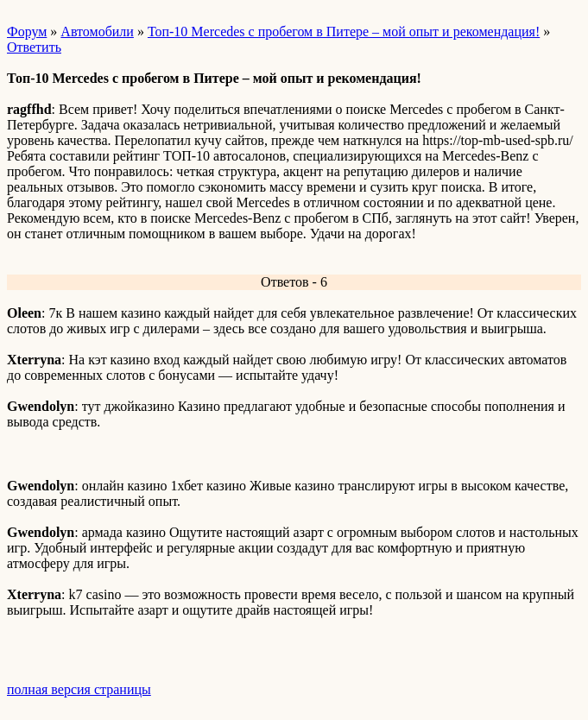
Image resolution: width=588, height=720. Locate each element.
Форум (27, 32)
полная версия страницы (79, 689)
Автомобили (97, 32)
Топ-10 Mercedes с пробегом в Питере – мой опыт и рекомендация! (344, 32)
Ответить (34, 47)
